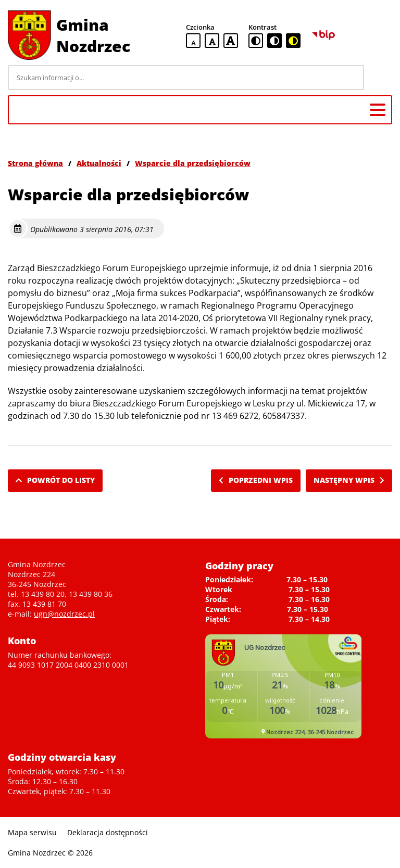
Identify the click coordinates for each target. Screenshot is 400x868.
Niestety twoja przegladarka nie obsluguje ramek (283, 686)
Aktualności (99, 163)
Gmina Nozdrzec (93, 35)
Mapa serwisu (32, 832)
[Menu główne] (378, 110)
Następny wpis (349, 480)
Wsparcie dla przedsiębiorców (193, 163)
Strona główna (35, 163)
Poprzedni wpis (256, 480)
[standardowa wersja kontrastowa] (256, 41)
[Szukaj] (380, 78)
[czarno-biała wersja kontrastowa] (274, 41)
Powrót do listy (55, 480)
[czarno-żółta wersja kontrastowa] (293, 41)
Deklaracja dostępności (108, 832)
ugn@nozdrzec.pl (64, 614)
